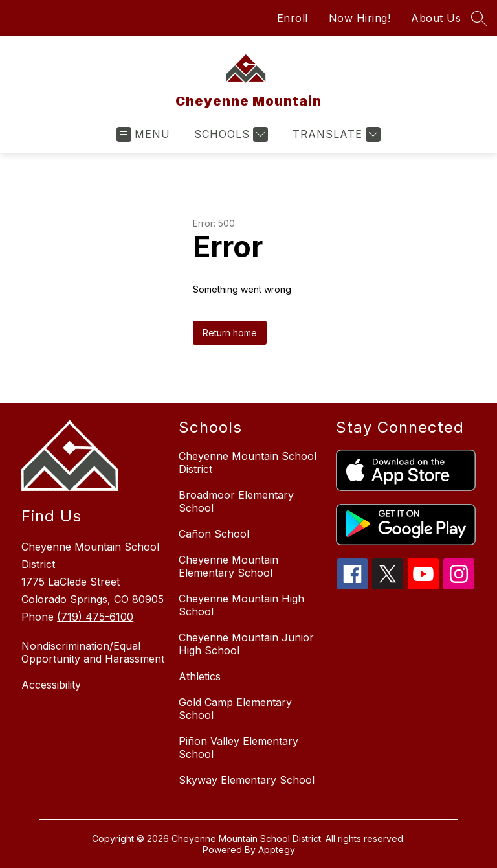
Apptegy (277, 850)
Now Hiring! (360, 18)
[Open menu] (143, 134)
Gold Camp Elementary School (235, 709)
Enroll (293, 18)
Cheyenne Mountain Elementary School (228, 566)
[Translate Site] (335, 134)
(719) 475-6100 (95, 617)
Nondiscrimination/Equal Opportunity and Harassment (93, 652)
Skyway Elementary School (247, 780)
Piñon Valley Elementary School (238, 748)
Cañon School (214, 534)
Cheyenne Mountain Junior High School (246, 644)
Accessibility (51, 685)
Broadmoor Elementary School (236, 501)
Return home (230, 333)
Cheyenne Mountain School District (248, 463)
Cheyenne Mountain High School (241, 605)
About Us (436, 18)
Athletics (200, 676)
